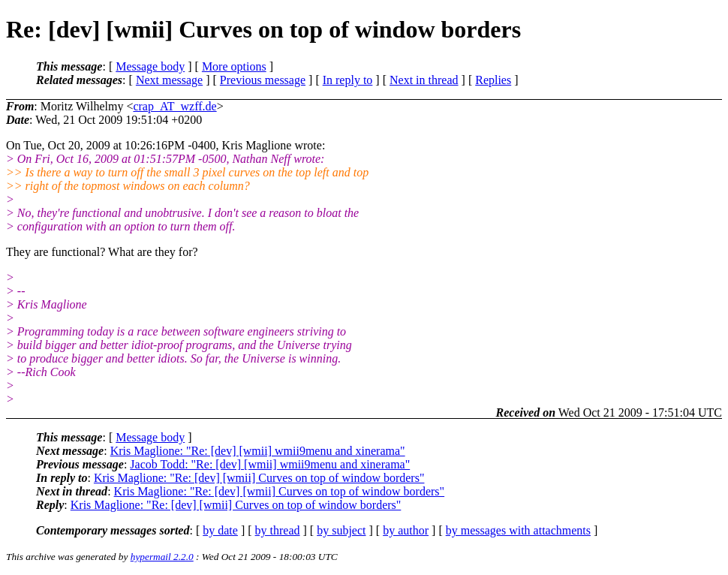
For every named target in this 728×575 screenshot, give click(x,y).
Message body (150, 66)
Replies (493, 80)
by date (220, 530)
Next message (169, 80)
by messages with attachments (518, 530)
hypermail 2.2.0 (162, 557)
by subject (341, 530)
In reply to (348, 80)
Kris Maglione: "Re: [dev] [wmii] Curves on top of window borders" (259, 478)
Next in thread (424, 80)
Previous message (263, 80)
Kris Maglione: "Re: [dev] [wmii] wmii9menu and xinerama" (258, 451)
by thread (278, 530)
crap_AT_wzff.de (174, 106)
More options (234, 66)
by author (406, 530)
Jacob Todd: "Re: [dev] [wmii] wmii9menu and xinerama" (270, 464)
